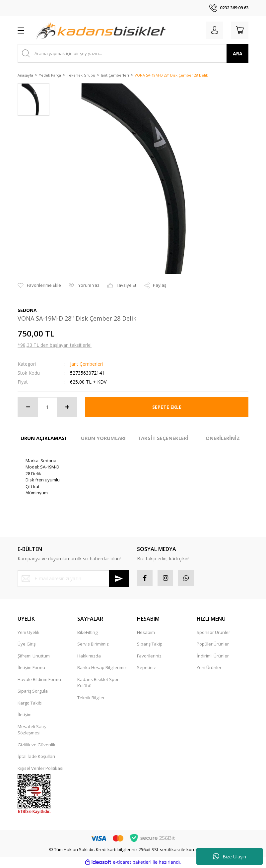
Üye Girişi (27, 645)
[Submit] (119, 579)
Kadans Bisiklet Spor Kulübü (98, 684)
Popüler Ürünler (213, 645)
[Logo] (101, 30)
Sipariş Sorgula (33, 692)
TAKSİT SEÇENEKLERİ (163, 438)
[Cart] (239, 30)
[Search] (133, 53)
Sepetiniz (146, 668)
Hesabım (146, 633)
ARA (238, 54)
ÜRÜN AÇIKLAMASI (43, 438)
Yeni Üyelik (29, 633)
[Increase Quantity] (67, 407)
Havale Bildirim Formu (39, 680)
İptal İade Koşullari (36, 757)
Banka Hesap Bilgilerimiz (102, 668)
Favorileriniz (149, 657)
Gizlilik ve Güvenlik (36, 746)
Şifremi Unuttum (34, 657)
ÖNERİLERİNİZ (223, 438)
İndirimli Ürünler (213, 657)
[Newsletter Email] (73, 579)
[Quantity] (47, 407)
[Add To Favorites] (39, 285)
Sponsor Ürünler (213, 633)
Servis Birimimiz (93, 645)
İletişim (25, 715)
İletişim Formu (31, 668)
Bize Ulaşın (230, 856)
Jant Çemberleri (86, 364)
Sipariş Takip (150, 645)
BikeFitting (87, 633)
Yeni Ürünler (209, 668)
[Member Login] (213, 30)
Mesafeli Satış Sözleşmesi (32, 731)
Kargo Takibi (30, 704)
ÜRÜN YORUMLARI (103, 438)
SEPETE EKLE (167, 407)
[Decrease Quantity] (28, 407)
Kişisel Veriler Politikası (40, 769)
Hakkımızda (89, 657)
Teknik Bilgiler (91, 699)
